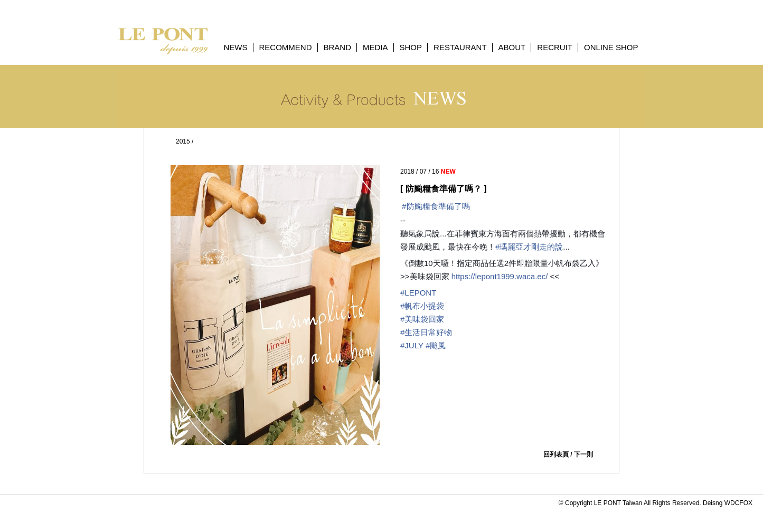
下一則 (583, 454)
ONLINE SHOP (611, 47)
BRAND (338, 47)
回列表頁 (556, 454)
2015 (183, 141)
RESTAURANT (460, 47)
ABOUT (512, 47)
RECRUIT (555, 47)
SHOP (411, 47)
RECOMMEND (286, 47)
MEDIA (375, 47)
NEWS (236, 47)
